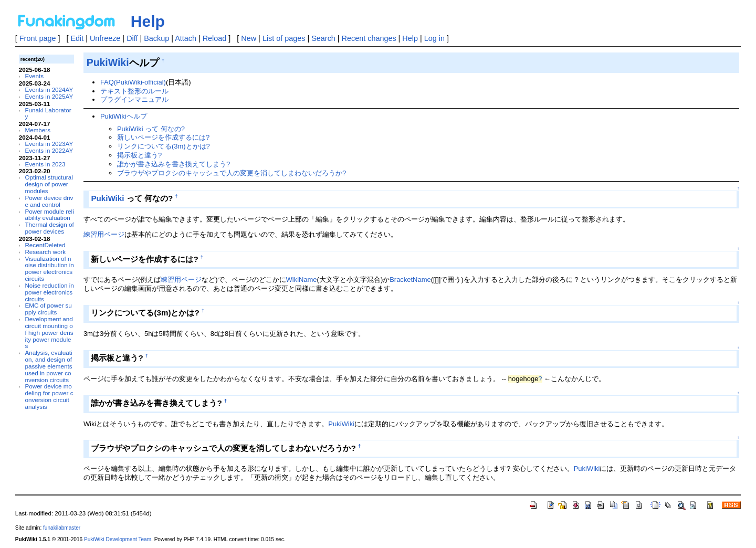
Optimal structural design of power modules (49, 184)
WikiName (302, 280)
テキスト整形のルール (134, 91)
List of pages (284, 38)
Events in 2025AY (49, 96)
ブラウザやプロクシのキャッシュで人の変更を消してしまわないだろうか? (232, 173)
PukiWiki (108, 62)
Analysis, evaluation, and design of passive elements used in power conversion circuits (48, 366)
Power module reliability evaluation (49, 215)
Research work (45, 252)
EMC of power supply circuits (48, 309)
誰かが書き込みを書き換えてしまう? (174, 164)
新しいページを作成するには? (163, 137)
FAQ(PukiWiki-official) (133, 82)
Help (148, 21)
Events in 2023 (45, 164)
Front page (38, 38)
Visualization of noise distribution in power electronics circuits (49, 268)
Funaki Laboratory (48, 113)
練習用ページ (104, 234)
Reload (215, 38)
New (249, 38)
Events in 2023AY (49, 144)
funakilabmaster (62, 528)
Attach (186, 38)
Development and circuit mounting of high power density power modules (49, 332)
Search (323, 38)
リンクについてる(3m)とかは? (164, 146)
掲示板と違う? (139, 155)
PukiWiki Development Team (118, 539)
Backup (156, 38)
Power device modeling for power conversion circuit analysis (49, 396)
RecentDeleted (45, 245)
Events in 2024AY (49, 89)
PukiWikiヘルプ (124, 116)
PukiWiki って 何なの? (151, 129)
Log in (434, 38)
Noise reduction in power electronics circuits (49, 292)
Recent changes (369, 38)
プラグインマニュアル (134, 99)
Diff (132, 38)
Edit (77, 38)
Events (34, 76)
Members (38, 130)
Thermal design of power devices (49, 228)
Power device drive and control (49, 201)
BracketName (410, 280)
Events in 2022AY (49, 150)
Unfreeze (105, 38)
